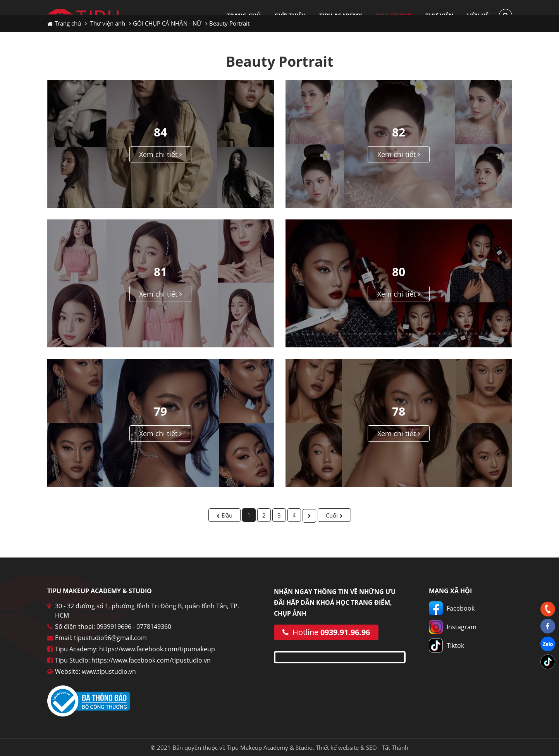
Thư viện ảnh (108, 23)
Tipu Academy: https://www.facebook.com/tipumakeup (135, 649)
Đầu (227, 515)
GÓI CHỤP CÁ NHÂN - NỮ (167, 23)
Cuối (332, 515)
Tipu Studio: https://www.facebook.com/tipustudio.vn (133, 660)
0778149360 (154, 627)
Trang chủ (64, 23)
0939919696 (114, 627)
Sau (309, 516)
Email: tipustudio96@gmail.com (101, 638)
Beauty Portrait (229, 23)
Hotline (326, 632)
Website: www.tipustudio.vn (95, 671)
